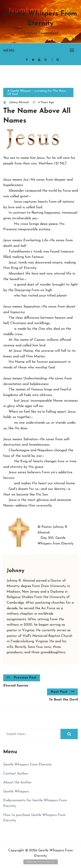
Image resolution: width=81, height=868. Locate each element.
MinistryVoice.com (46, 862)
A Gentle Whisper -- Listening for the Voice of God (37, 93)
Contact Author (16, 774)
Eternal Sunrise (16, 686)
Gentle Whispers (16, 792)
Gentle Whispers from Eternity (41, 19)
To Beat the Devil (63, 700)
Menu (9, 51)
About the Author (17, 783)
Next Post (62, 692)
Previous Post (22, 677)
